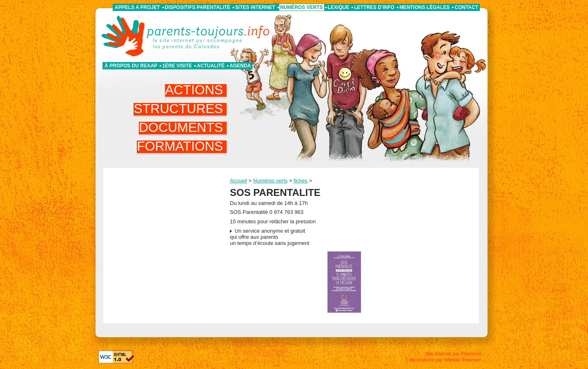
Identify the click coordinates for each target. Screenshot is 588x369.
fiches (301, 181)
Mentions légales (424, 7)
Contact (466, 7)
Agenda (240, 66)
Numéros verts (302, 7)
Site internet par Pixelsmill (453, 354)
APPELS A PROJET (137, 7)
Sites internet (255, 7)
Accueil (238, 181)
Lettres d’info (374, 7)
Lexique (339, 7)
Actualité (211, 66)
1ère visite (177, 66)
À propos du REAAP (131, 66)
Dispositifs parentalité (198, 7)
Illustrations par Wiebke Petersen (445, 360)
